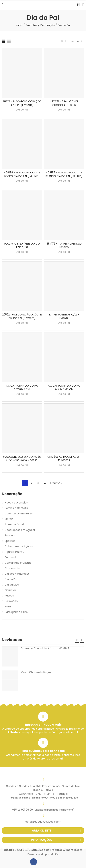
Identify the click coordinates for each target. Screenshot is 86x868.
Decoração (12, 494)
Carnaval (10, 590)
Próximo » (56, 483)
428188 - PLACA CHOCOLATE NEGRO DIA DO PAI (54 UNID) (22, 174)
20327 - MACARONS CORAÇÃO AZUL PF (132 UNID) (22, 103)
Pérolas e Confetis (16, 508)
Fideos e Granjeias (16, 503)
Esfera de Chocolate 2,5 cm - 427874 (45, 648)
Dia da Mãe (12, 585)
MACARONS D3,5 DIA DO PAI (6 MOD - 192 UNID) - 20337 (22, 459)
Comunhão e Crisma (18, 563)
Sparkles (10, 541)
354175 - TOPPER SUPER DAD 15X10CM (64, 245)
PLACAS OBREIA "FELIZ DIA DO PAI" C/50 (22, 245)
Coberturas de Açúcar (19, 546)
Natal (8, 607)
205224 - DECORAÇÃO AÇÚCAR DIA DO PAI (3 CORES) (22, 316)
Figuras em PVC (15, 552)
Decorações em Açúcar (20, 530)
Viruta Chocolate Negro (36, 672)
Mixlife (55, 854)
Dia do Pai (22, 110)
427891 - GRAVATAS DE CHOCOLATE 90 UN (64, 103)
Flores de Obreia (15, 524)
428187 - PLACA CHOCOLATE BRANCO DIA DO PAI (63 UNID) (64, 174)
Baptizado (11, 557)
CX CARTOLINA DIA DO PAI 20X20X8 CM (22, 387)
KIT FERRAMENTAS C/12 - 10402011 (64, 316)
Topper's (10, 535)
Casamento (12, 568)
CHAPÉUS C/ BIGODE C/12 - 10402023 (64, 459)
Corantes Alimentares (19, 514)
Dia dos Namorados (17, 574)
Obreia (9, 519)
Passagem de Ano (16, 612)
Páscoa (9, 596)
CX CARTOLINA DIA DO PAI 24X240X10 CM (64, 387)
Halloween (11, 601)
